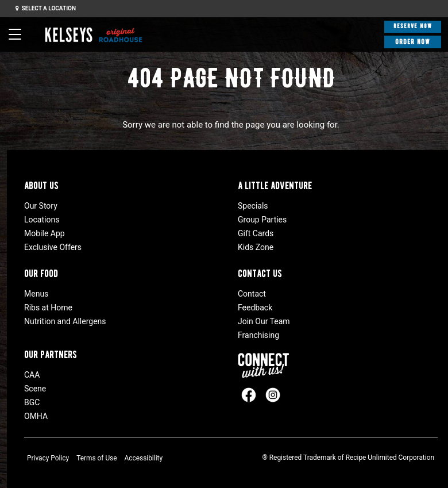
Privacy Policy (48, 458)
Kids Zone (256, 247)
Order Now (413, 42)
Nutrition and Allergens (65, 321)
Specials (253, 206)
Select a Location (46, 8)
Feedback (255, 308)
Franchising (258, 335)
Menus (36, 294)
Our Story (41, 206)
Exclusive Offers (53, 247)
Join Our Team (264, 321)
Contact (252, 294)
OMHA (36, 416)
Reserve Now (413, 26)
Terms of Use (96, 458)
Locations (42, 220)
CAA (32, 375)
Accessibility (144, 458)
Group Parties (262, 220)
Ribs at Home (48, 308)
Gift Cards (256, 233)
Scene (35, 389)
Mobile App (45, 233)
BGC (32, 402)
